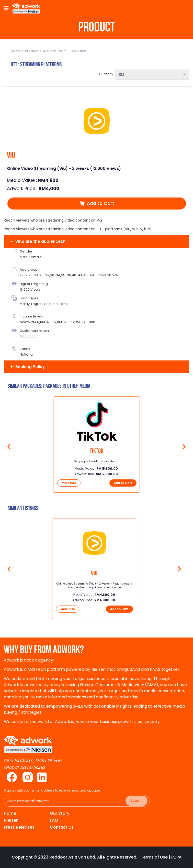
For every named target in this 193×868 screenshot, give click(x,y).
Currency (106, 74)
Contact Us (62, 827)
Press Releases (19, 827)
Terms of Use (154, 857)
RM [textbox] (121, 75)
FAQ (54, 820)
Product (32, 51)
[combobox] (152, 75)
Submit (137, 801)
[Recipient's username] (77, 801)
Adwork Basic (55, 51)
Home (16, 51)
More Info (69, 483)
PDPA (176, 857)
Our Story (60, 813)
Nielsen (11, 820)
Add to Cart (97, 203)
